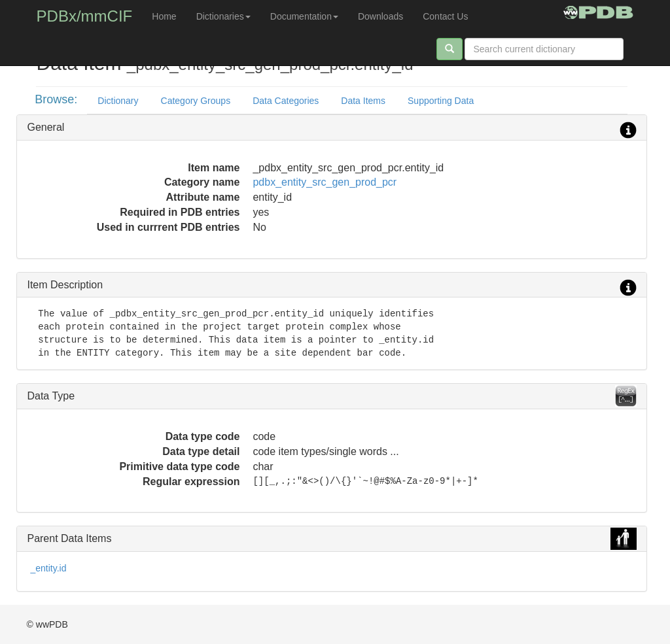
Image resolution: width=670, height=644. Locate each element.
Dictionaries (223, 16)
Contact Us (445, 16)
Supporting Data (441, 101)
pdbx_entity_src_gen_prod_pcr (325, 182)
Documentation (304, 16)
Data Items (363, 101)
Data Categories (286, 101)
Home (164, 16)
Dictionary (118, 101)
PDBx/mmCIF (85, 16)
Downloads (380, 16)
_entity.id (48, 568)
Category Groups (196, 101)
